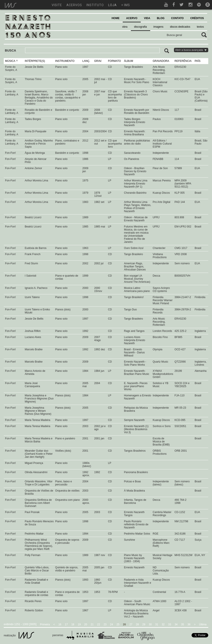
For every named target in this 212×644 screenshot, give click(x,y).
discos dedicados (180, 27)
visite (57, 5)
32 (163, 624)
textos (200, 27)
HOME (115, 18)
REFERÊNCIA (183, 61)
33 (170, 624)
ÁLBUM (129, 61)
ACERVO (132, 18)
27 (131, 624)
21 (92, 624)
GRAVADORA (161, 61)
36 (189, 624)
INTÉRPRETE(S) (35, 61)
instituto (95, 5)
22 (99, 624)
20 (86, 624)
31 (157, 624)
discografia (141, 27)
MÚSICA (10, 61)
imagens (158, 27)
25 (118, 624)
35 (182, 624)
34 (176, 624)
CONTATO (177, 18)
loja (112, 5)
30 (150, 624)
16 (60, 624)
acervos (74, 5)
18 (73, 624)
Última (203, 624)
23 (105, 624)
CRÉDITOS (197, 18)
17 (66, 624)
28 (137, 624)
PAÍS (197, 61)
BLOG (161, 18)
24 (111, 624)
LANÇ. (86, 61)
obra (125, 27)
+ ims (126, 5)
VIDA (147, 18)
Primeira (45, 624)
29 (144, 624)
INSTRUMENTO (65, 61)
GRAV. (98, 61)
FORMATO (114, 61)
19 (79, 624)
